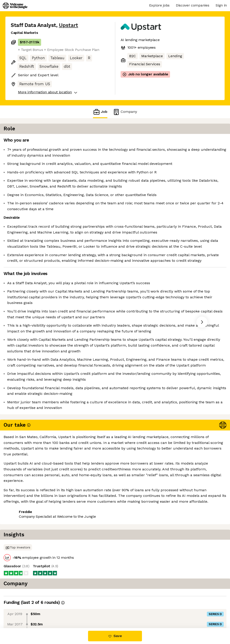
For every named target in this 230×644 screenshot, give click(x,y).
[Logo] (15, 6)
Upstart (69, 25)
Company (125, 112)
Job (100, 112)
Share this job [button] (23, 609)
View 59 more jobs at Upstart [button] (68, 609)
